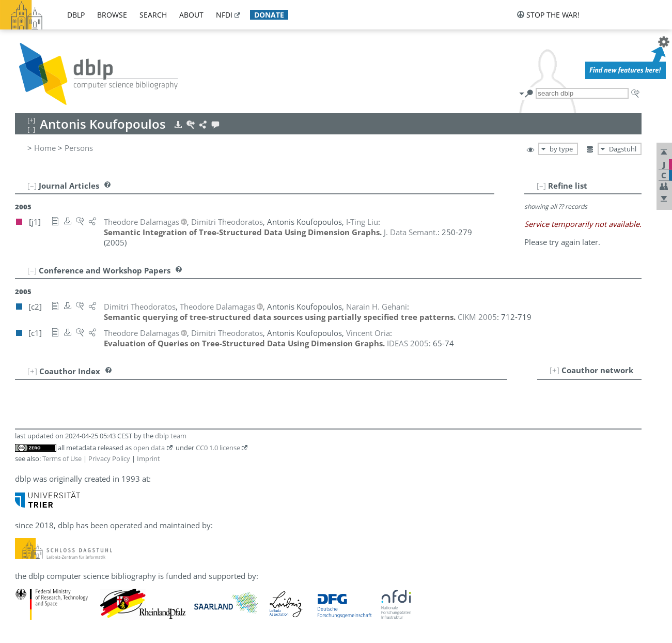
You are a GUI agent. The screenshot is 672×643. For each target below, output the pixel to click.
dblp (76, 15)
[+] (554, 370)
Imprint (149, 458)
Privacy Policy (109, 458)
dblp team (171, 436)
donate (269, 15)
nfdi (224, 15)
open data (149, 448)
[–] (541, 186)
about (191, 15)
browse (112, 15)
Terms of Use (62, 458)
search (153, 15)
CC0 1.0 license (218, 448)
